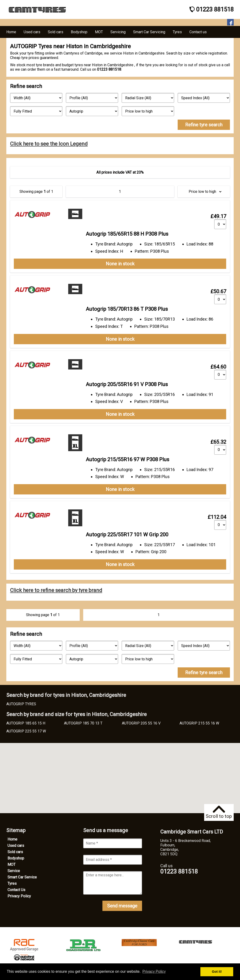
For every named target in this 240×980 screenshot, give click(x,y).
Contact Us (16, 890)
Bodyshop (16, 858)
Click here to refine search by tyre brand (56, 590)
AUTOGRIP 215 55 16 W (199, 723)
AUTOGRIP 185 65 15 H (26, 723)
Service (14, 871)
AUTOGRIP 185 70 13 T (83, 723)
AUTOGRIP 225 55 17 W (26, 731)
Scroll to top (219, 812)
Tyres (12, 883)
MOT (11, 865)
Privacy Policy (19, 896)
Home (12, 839)
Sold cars (15, 852)
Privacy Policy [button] (154, 971)
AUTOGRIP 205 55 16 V (141, 723)
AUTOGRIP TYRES (21, 704)
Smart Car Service (22, 877)
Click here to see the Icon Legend (49, 144)
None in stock (120, 264)
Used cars (16, 846)
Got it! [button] (217, 972)
